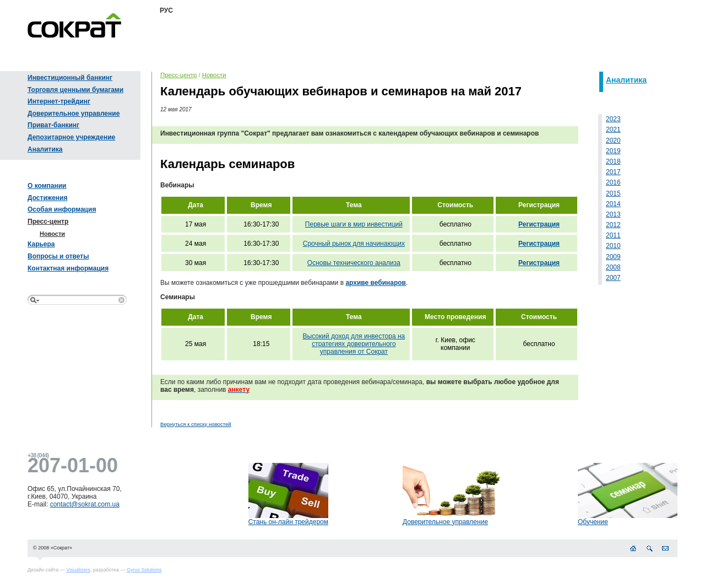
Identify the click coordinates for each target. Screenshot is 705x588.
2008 (613, 267)
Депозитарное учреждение (71, 137)
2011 (613, 235)
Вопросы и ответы (58, 256)
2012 (613, 225)
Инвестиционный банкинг (70, 78)
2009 (613, 257)
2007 (613, 278)
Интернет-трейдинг (59, 101)
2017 (613, 172)
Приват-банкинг (53, 125)
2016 (613, 182)
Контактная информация (68, 268)
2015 (613, 193)
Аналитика (45, 149)
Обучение (593, 522)
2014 (613, 204)
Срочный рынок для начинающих (354, 244)
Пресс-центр (48, 222)
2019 (613, 151)
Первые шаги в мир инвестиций (354, 224)
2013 (613, 214)
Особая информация (62, 209)
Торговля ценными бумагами (75, 90)
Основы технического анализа (354, 263)
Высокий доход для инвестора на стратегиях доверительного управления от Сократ (354, 344)
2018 (613, 161)
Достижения (47, 198)
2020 (613, 141)
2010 (613, 246)
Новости (52, 234)
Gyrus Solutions (144, 570)
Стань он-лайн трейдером (288, 522)
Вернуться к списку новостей (196, 424)
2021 (613, 130)
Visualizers (78, 570)
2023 (613, 119)
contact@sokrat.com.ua (85, 504)
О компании (47, 186)
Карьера (41, 244)
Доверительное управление (74, 114)
